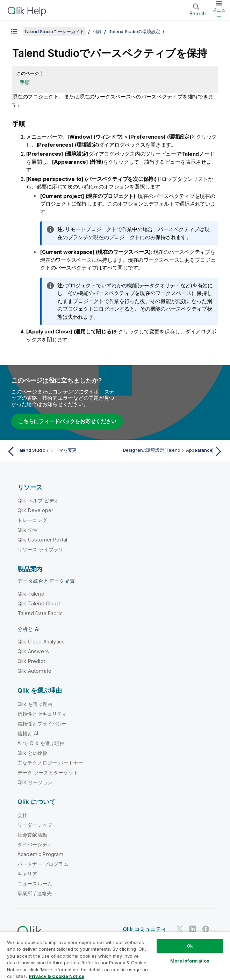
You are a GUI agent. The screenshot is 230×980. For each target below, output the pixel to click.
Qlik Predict (31, 661)
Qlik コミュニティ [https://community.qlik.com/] (145, 929)
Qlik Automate (34, 671)
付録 (98, 31)
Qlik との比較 (33, 753)
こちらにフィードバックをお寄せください (67, 421)
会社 (22, 815)
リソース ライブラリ (41, 549)
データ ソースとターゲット (48, 772)
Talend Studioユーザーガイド (54, 31)
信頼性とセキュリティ (42, 714)
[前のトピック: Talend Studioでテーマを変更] (59, 451)
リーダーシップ (35, 825)
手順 (25, 82)
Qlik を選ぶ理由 (35, 704)
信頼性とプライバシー (42, 724)
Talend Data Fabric (40, 613)
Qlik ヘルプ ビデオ (38, 500)
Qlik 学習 (28, 530)
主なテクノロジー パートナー (50, 763)
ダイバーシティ (35, 844)
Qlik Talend (31, 594)
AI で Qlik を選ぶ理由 (41, 743)
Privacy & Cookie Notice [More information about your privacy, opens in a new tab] (56, 976)
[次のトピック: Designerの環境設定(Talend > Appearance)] (171, 451)
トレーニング (32, 520)
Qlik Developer (35, 510)
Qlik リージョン (35, 782)
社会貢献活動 (32, 835)
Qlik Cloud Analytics (41, 642)
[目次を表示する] (14, 31)
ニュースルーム (35, 883)
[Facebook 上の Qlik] (206, 929)
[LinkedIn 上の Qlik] (193, 929)
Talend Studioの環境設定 (135, 31)
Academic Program (41, 854)
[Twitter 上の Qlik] (180, 929)
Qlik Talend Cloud (39, 603)
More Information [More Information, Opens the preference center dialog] (190, 961)
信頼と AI (28, 733)
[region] (115, 956)
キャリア (27, 874)
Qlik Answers (33, 651)
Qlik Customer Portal (42, 540)
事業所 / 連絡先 (35, 893)
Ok (190, 946)
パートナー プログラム (43, 864)
